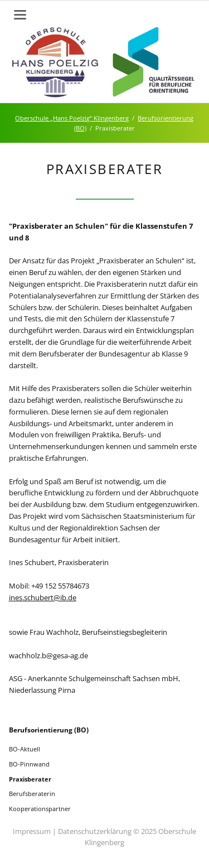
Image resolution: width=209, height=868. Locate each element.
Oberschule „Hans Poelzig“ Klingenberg (72, 118)
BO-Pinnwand (29, 764)
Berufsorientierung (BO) (49, 730)
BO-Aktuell (25, 749)
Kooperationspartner (40, 809)
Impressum (32, 831)
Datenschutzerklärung (95, 831)
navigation (20, 15)
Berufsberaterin (32, 794)
